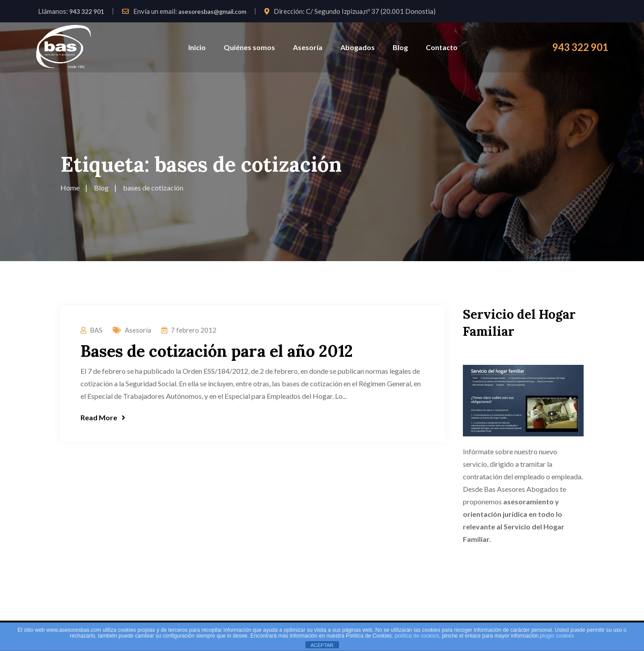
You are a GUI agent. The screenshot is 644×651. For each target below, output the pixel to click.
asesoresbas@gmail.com (212, 11)
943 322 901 (87, 11)
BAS (96, 330)
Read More (103, 417)
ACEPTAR (322, 645)
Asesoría (308, 47)
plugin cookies (557, 636)
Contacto (442, 47)
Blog (400, 47)
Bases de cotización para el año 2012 (217, 351)
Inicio (197, 47)
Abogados (358, 47)
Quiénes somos (249, 47)
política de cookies (417, 636)
